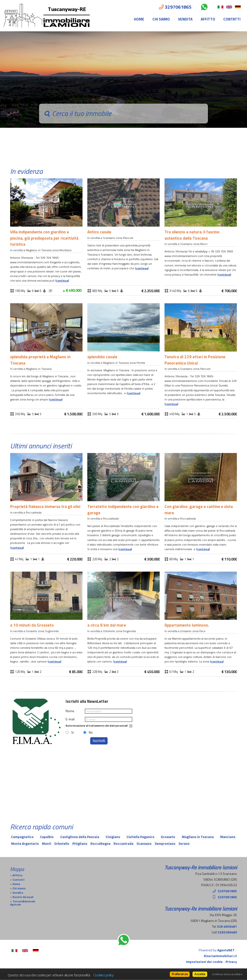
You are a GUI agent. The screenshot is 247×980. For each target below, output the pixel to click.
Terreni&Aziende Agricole (23, 903)
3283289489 (227, 932)
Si (72, 732)
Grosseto (168, 837)
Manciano (228, 837)
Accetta (200, 974)
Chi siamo (161, 19)
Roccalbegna (100, 843)
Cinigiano (113, 837)
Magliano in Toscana (198, 837)
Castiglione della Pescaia (80, 837)
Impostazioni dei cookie (204, 962)
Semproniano (165, 843)
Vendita (185, 19)
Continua (62, 281)
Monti (47, 843)
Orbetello (62, 843)
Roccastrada (123, 843)
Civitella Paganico (141, 837)
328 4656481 (227, 926)
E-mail (70, 719)
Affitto (208, 19)
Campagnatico (22, 837)
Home (139, 19)
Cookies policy (103, 975)
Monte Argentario (25, 843)
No (91, 732)
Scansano (144, 843)
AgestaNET (226, 950)
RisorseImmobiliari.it (220, 956)
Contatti (232, 19)
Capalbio (47, 837)
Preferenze (180, 974)
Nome (70, 711)
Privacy (231, 962)
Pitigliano (80, 843)
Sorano (184, 843)
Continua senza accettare (227, 974)
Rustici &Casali (23, 897)
